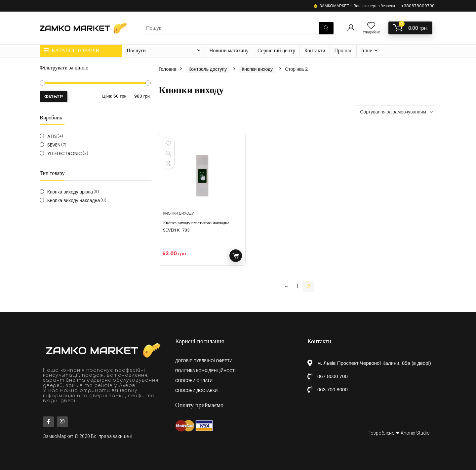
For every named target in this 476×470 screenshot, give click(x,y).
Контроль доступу (208, 69)
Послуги (136, 50)
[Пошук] (326, 28)
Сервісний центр (276, 50)
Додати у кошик (236, 256)
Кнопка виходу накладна (74, 200)
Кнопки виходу (257, 69)
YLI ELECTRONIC (65, 153)
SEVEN (54, 145)
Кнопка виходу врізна (70, 192)
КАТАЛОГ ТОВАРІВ (72, 50)
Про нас (343, 50)
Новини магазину (229, 50)
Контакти (315, 50)
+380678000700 (418, 6)
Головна (167, 69)
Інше (366, 50)
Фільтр (54, 96)
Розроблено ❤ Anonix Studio (399, 433)
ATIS (52, 136)
